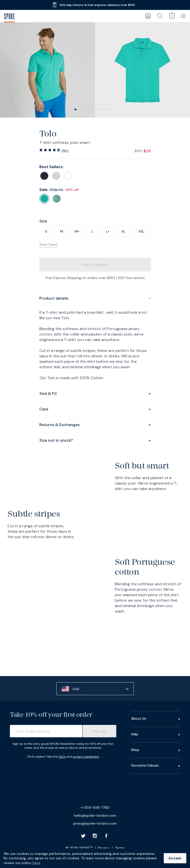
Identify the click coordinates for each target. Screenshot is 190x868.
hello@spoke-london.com (95, 815)
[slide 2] (87, 109)
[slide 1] (81, 109)
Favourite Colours (156, 766)
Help (156, 735)
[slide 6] (110, 109)
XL (123, 231)
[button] (95, 689)
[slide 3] (93, 109)
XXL (141, 231)
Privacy (104, 848)
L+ (108, 231)
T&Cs (62, 757)
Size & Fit (95, 394)
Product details (95, 298)
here (36, 863)
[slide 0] (76, 109)
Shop (156, 750)
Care (95, 409)
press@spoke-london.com (95, 823)
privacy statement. (86, 757)
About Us (156, 719)
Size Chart (48, 245)
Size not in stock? (95, 440)
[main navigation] (184, 16)
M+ (77, 231)
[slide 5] (104, 109)
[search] (160, 16)
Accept (175, 858)
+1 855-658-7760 (95, 807)
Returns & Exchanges (95, 425)
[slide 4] (98, 109)
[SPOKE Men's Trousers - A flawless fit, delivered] (9, 16)
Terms (120, 848)
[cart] (172, 15)
